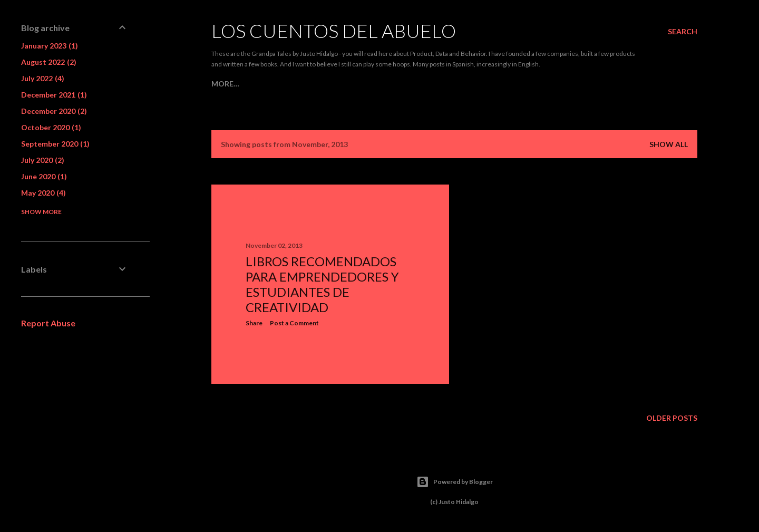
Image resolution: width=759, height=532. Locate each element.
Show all (669, 144)
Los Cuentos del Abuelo (334, 31)
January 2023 (50, 46)
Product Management (287, 84)
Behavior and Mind (405, 84)
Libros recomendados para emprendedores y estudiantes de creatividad (322, 284)
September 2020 (55, 144)
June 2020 (44, 176)
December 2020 (54, 111)
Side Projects (522, 84)
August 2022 (49, 62)
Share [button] (254, 323)
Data (350, 84)
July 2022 (43, 78)
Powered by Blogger (455, 482)
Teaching (469, 84)
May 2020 (43, 193)
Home (223, 84)
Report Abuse (48, 323)
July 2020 (43, 160)
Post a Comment (294, 323)
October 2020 (51, 127)
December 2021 (54, 95)
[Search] (683, 32)
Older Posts (672, 418)
